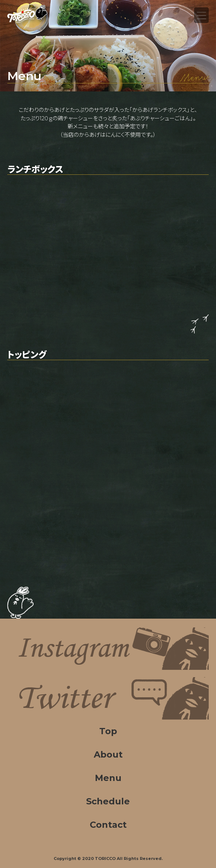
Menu (201, 15)
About (108, 754)
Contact (108, 825)
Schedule (108, 801)
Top (108, 731)
